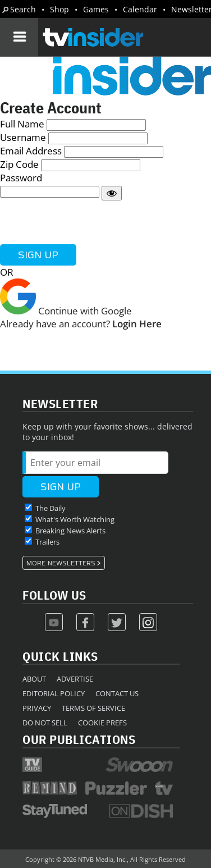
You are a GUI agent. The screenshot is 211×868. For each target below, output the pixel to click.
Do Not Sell (45, 723)
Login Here (137, 324)
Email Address (31, 151)
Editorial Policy (54, 693)
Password (21, 178)
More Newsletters (61, 563)
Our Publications (79, 739)
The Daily (51, 508)
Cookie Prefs (102, 723)
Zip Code (19, 164)
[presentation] (85, 222)
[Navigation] (19, 37)
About (34, 679)
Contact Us (117, 693)
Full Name (22, 124)
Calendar (140, 9)
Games (96, 9)
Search (23, 9)
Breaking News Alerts (70, 531)
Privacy (37, 708)
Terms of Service (93, 708)
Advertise (75, 679)
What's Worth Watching (75, 519)
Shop (59, 9)
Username (23, 137)
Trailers (47, 542)
